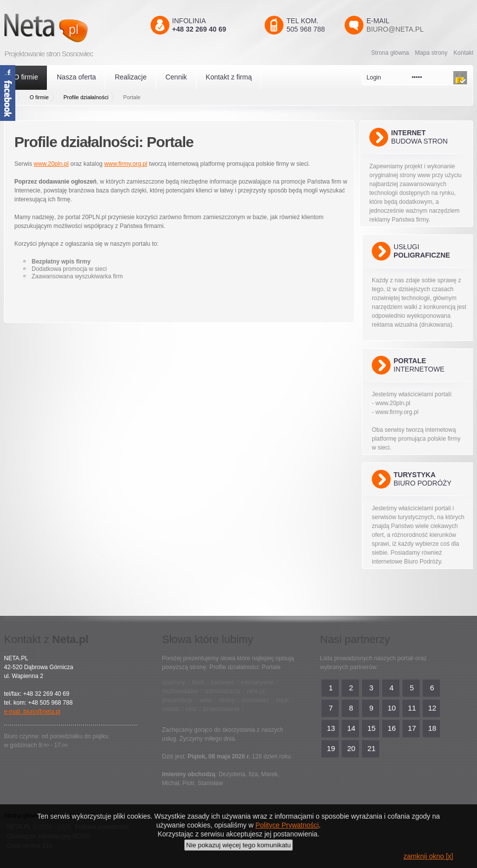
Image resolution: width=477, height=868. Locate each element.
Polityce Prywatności (287, 825)
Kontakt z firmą (229, 77)
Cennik (176, 77)
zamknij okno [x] (428, 856)
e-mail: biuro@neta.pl (32, 712)
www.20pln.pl (51, 164)
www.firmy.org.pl (126, 164)
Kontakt (463, 53)
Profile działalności (86, 97)
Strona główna (390, 53)
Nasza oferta (76, 77)
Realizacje (131, 77)
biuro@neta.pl (395, 29)
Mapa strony (431, 53)
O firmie (26, 77)
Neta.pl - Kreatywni (60, 28)
